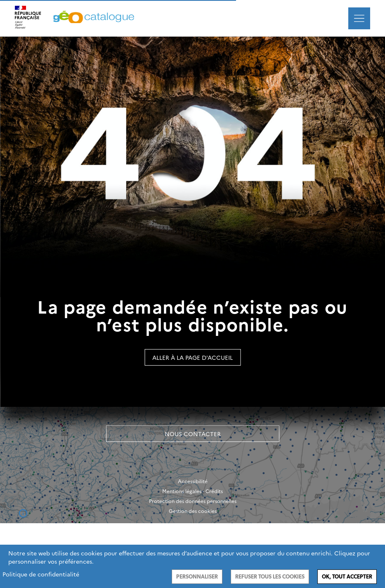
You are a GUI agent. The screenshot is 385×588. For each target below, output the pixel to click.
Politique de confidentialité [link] (41, 574)
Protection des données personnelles (193, 501)
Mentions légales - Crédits (192, 491)
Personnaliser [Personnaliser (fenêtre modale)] (197, 577)
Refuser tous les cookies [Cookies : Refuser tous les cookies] (270, 577)
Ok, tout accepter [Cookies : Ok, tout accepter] (347, 577)
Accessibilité (193, 481)
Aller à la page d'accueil (192, 357)
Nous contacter (193, 434)
